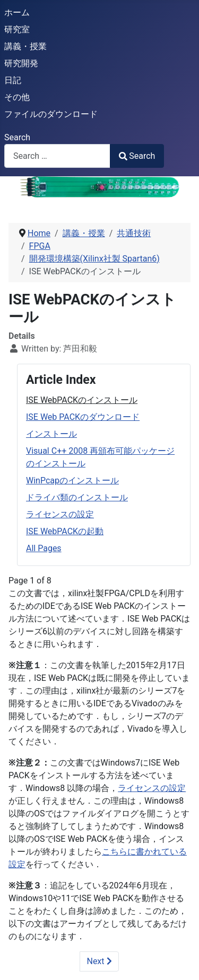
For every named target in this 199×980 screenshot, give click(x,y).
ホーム (17, 12)
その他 (17, 97)
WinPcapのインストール (72, 480)
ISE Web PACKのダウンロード (83, 417)
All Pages (44, 548)
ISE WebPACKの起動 (65, 531)
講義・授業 (25, 46)
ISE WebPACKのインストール (82, 400)
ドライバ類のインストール (77, 497)
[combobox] (57, 156)
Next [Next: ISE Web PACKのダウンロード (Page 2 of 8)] (99, 961)
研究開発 (21, 63)
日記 (13, 80)
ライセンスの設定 (60, 514)
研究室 (17, 29)
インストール (51, 434)
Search (17, 137)
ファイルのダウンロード (51, 114)
